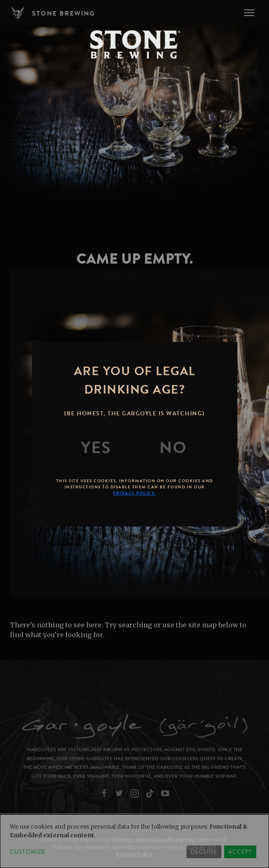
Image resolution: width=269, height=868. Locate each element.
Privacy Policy (134, 854)
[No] (173, 448)
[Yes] (96, 448)
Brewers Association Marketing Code (161, 840)
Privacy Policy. (134, 493)
